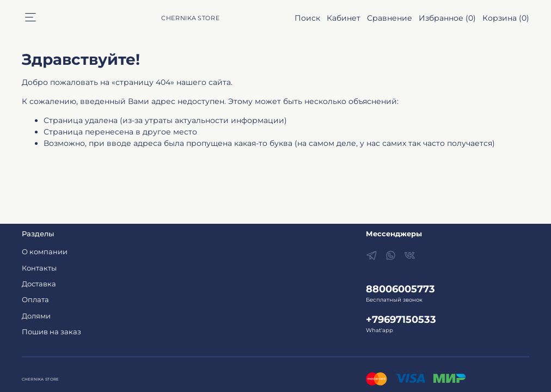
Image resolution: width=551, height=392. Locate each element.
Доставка (39, 284)
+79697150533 (401, 319)
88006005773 (400, 289)
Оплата (35, 300)
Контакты (39, 268)
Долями (36, 316)
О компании (45, 252)
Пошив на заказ (51, 332)
